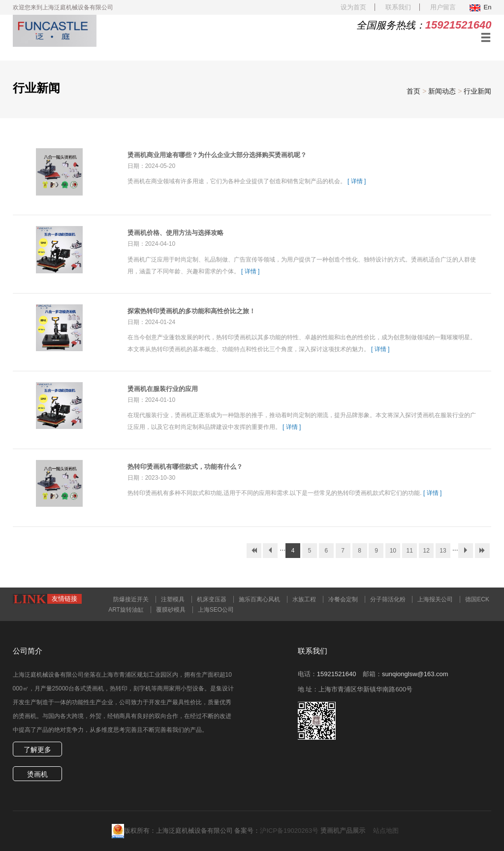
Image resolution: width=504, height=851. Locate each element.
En (480, 7)
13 (443, 551)
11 (410, 551)
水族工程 (304, 599)
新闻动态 (442, 91)
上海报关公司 (435, 599)
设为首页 (353, 7)
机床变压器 (212, 599)
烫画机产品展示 (343, 831)
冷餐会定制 (343, 599)
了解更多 (37, 750)
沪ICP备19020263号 (289, 831)
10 (393, 551)
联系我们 (398, 7)
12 (426, 551)
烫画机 (37, 774)
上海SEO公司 (216, 610)
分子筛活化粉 (388, 599)
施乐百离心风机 (259, 599)
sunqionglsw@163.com (415, 674)
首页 (413, 91)
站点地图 (386, 831)
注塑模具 (173, 599)
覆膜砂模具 (171, 610)
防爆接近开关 (131, 599)
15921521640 (337, 674)
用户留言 (443, 7)
